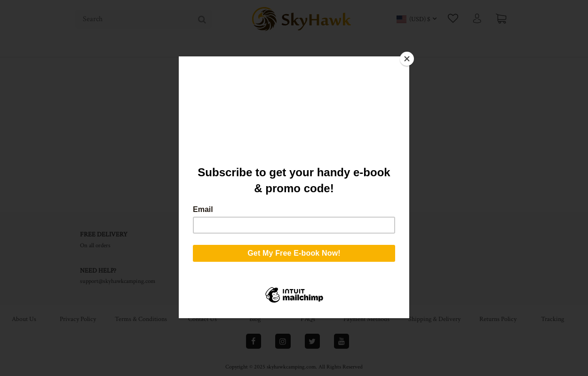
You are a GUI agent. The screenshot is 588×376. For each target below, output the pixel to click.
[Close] (407, 59)
